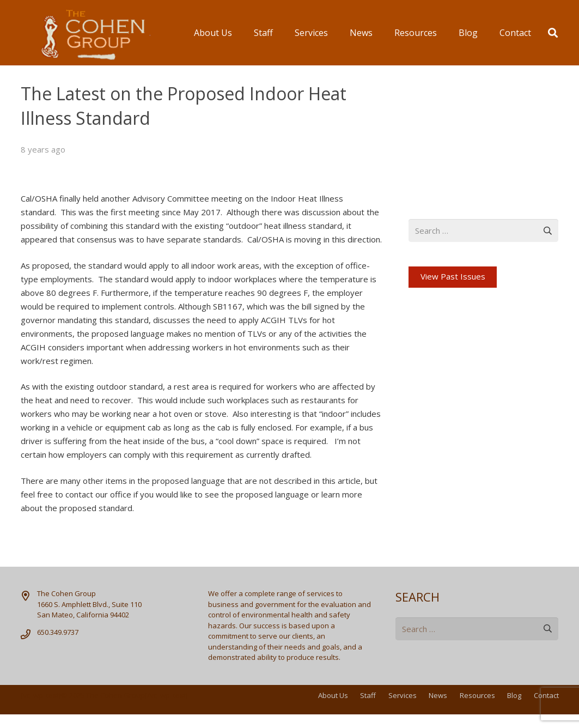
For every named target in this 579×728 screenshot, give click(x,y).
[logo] (86, 33)
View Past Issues (453, 276)
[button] (553, 33)
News (438, 695)
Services (403, 695)
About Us (333, 695)
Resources (477, 695)
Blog (514, 695)
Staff (368, 695)
